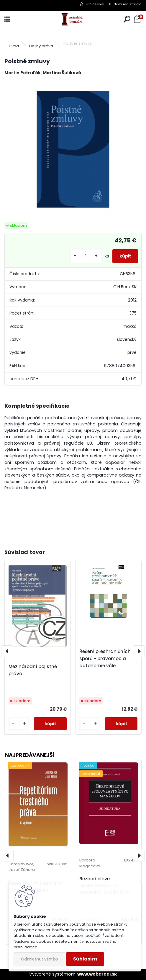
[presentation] (7, 651)
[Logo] (73, 19)
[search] (127, 19)
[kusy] (86, 256)
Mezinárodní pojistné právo (33, 670)
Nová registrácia (128, 4)
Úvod (14, 46)
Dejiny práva (41, 46)
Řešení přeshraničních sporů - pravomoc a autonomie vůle (105, 659)
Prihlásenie (95, 4)
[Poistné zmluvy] (73, 149)
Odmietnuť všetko (39, 959)
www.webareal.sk (97, 974)
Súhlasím (85, 959)
